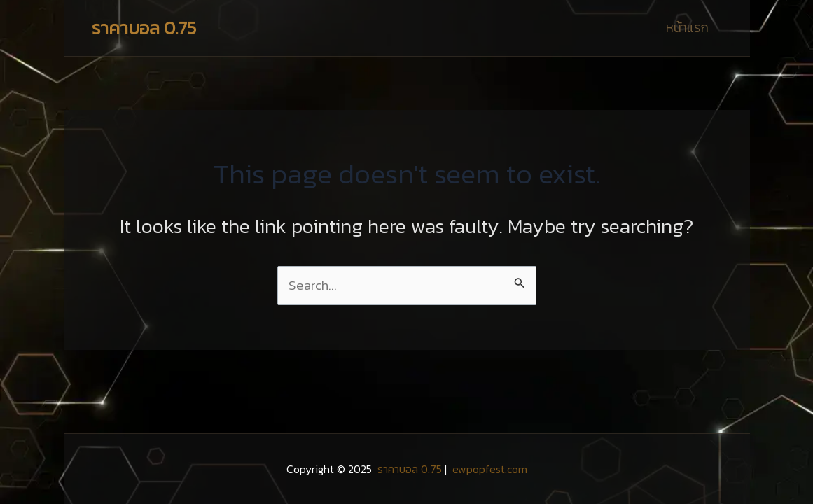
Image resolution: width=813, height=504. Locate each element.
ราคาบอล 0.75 (144, 28)
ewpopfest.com (488, 469)
